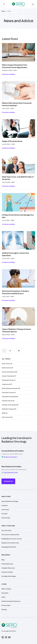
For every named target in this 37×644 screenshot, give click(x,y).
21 (19, 351)
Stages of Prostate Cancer (12, 141)
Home (3, 11)
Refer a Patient (6, 589)
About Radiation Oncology (10, 501)
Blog (3, 560)
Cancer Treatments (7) (9, 376)
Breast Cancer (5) (8, 368)
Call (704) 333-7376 (11, 473)
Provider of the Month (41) (10, 405)
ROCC (3, 597)
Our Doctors (5, 510)
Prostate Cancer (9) (8, 401)
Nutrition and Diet (7, 572)
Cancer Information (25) (10, 372)
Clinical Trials (6, 518)
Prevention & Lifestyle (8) (10, 397)
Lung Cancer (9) (7, 384)
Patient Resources (7, 564)
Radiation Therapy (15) (9, 409)
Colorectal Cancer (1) (9, 380)
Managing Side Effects (9, 547)
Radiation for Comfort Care (10, 543)
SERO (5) (5, 413)
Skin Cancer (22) (7, 417)
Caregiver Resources (8, 568)
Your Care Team (6, 531)
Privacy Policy (6, 605)
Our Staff (4, 514)
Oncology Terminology (9, 576)
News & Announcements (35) (11, 388)
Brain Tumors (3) (7, 364)
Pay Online (5, 593)
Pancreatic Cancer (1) (9, 393)
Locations (5, 506)
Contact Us (8, 481)
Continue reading (8, 74)
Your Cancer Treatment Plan (10, 535)
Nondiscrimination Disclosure (11, 601)
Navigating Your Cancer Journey (12, 539)
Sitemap (4, 610)
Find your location (10, 457)
